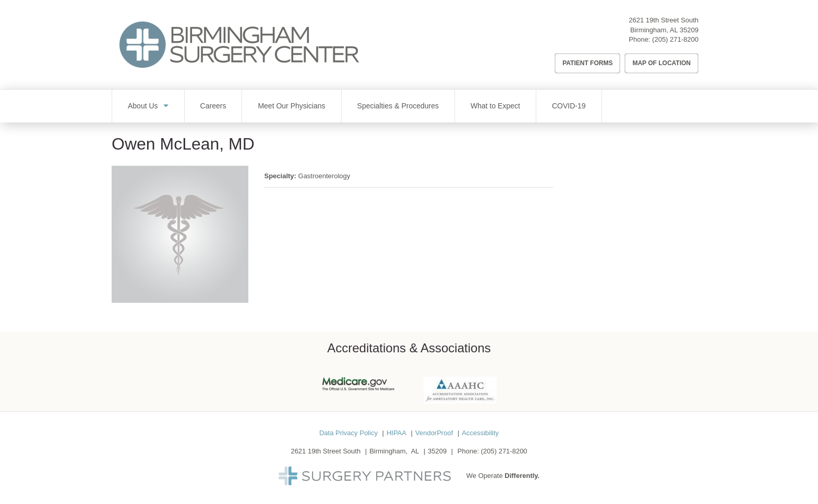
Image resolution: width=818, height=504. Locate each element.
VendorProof (434, 433)
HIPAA (396, 433)
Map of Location (661, 63)
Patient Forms (587, 63)
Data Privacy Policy (348, 433)
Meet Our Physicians (291, 106)
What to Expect (495, 106)
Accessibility (480, 433)
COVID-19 (569, 106)
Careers (213, 106)
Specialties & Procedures (398, 106)
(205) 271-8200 (675, 39)
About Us (143, 106)
